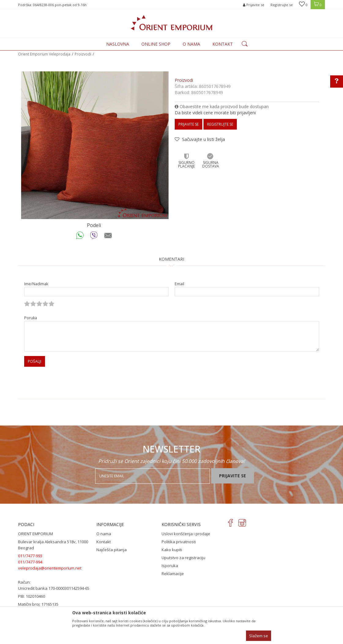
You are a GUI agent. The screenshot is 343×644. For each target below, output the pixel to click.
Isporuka (170, 566)
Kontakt (104, 542)
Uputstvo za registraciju (183, 558)
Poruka (31, 318)
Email (179, 284)
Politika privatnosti (179, 542)
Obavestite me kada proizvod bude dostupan (222, 106)
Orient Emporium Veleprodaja (44, 54)
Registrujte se (282, 5)
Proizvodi (83, 54)
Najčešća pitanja (112, 550)
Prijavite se (188, 124)
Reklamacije (173, 574)
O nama (104, 534)
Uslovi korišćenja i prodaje (186, 534)
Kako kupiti (172, 550)
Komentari (171, 259)
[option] (95, 145)
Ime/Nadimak (36, 284)
